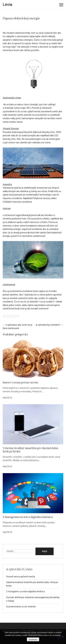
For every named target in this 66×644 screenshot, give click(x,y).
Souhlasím (33, 640)
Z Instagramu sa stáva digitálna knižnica (28, 517)
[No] (63, 637)
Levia (7, 5)
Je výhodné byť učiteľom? (48, 325)
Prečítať (7, 398)
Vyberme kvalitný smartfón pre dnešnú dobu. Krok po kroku (31, 450)
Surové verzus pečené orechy (21, 382)
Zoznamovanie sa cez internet (21, 607)
